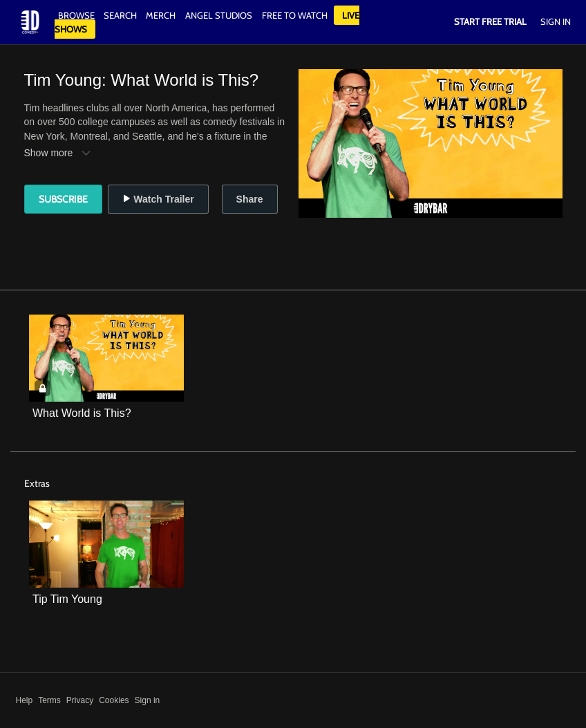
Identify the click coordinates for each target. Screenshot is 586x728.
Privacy (80, 700)
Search (121, 15)
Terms (49, 700)
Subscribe (63, 199)
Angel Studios (219, 15)
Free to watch (295, 15)
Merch (161, 15)
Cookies (114, 700)
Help (25, 700)
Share (250, 199)
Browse (77, 15)
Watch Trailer (158, 199)
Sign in (148, 700)
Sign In (556, 21)
